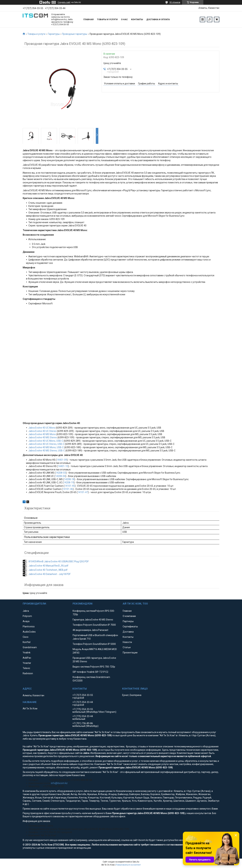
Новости (127, 642)
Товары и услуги (107, 19)
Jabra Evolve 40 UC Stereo (42, 431)
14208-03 (61, 473)
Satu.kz (136, 862)
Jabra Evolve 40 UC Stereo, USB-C (46, 444)
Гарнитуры (54, 34)
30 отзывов (175, 2)
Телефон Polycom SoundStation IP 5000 (94, 644)
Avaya (26, 621)
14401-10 (63, 466)
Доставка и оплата (158, 19)
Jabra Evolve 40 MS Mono (42, 434)
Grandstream (30, 647)
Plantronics (29, 627)
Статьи (127, 647)
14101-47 (83, 492)
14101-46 (68, 489)
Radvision (28, 673)
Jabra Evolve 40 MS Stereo (43, 437)
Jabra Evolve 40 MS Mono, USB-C (46, 447)
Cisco (26, 637)
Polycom (27, 616)
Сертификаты (130, 627)
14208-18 (69, 479)
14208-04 (60, 476)
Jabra (26, 611)
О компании (129, 616)
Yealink (27, 653)
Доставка (128, 632)
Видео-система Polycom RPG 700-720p (94, 667)
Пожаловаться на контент (128, 865)
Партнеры (128, 621)
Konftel (27, 642)
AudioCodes (29, 632)
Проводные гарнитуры (75, 34)
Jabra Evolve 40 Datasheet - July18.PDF (50, 574)
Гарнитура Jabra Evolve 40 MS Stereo (93, 620)
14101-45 (70, 486)
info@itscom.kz (59, 783)
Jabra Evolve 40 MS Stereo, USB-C (47, 451)
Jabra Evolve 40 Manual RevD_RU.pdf (48, 566)
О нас (124, 19)
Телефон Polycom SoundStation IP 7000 (94, 625)
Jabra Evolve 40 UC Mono (42, 428)
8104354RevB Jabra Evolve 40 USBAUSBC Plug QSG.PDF (59, 561)
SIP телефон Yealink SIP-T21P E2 (90, 672)
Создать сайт (64, 2)
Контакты (137, 19)
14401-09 (62, 460)
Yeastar (27, 663)
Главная (88, 19)
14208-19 (69, 482)
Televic (26, 668)
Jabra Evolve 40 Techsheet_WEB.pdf (48, 570)
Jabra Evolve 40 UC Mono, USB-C (46, 441)
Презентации (130, 653)
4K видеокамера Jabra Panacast (90, 630)
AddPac (27, 658)
